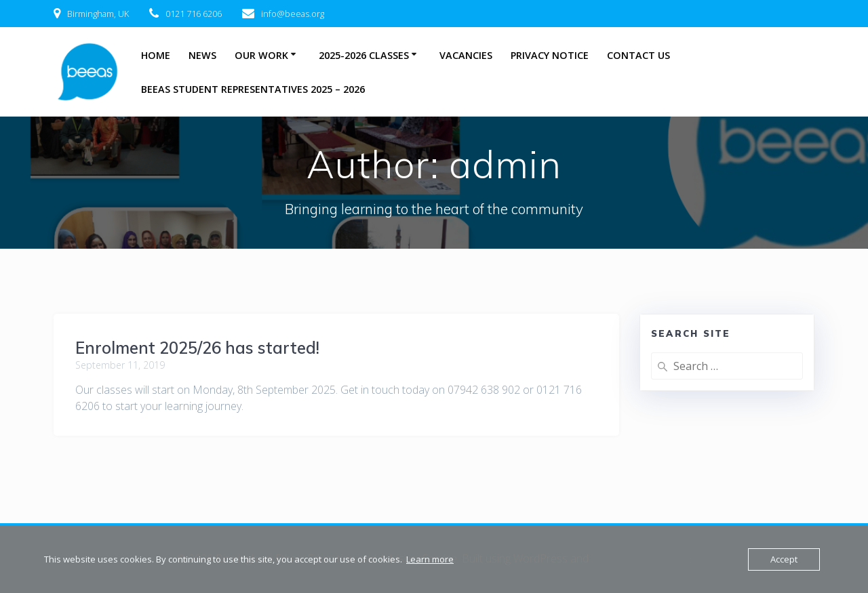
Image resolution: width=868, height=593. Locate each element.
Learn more (430, 559)
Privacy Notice (550, 55)
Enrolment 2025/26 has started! (197, 348)
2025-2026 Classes (364, 55)
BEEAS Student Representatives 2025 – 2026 (253, 89)
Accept (784, 559)
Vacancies (466, 55)
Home (156, 55)
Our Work (261, 55)
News (202, 55)
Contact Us (638, 55)
